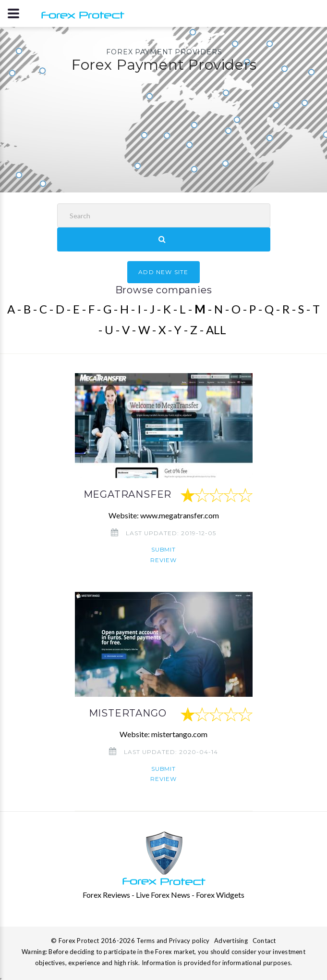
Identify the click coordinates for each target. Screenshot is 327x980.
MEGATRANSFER (128, 494)
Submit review (163, 554)
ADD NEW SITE (163, 272)
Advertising (231, 941)
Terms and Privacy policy (173, 941)
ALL (216, 330)
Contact (264, 941)
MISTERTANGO (128, 713)
